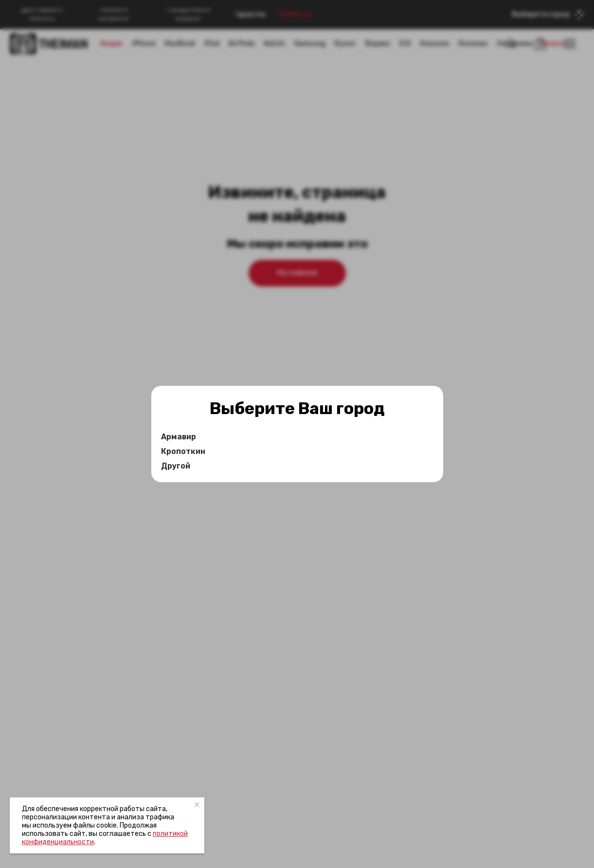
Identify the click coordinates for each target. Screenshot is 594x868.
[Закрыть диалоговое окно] (579, 15)
